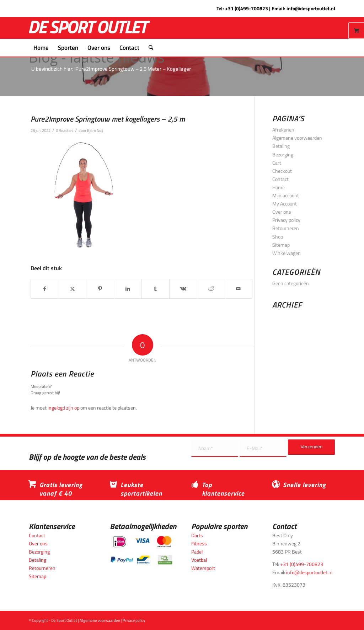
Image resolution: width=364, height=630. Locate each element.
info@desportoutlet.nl (311, 8)
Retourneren (286, 228)
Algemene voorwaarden (297, 138)
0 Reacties (65, 130)
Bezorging (283, 154)
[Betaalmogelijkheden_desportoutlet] (141, 550)
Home (279, 187)
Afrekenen (283, 130)
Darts (197, 535)
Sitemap (281, 245)
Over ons (282, 212)
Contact (280, 179)
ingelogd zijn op (63, 408)
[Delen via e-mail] (239, 289)
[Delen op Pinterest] (100, 289)
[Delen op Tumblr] (156, 289)
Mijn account (286, 195)
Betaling (281, 146)
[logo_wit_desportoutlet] (89, 28)
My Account (285, 204)
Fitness (199, 543)
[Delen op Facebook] (45, 289)
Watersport (203, 568)
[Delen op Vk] (183, 289)
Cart (277, 163)
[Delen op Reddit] (211, 289)
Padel (197, 552)
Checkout (282, 171)
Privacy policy (286, 220)
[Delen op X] (73, 289)
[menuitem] (41, 48)
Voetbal (199, 560)
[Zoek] (149, 48)
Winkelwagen (287, 253)
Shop (278, 237)
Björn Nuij (95, 130)
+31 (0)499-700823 (247, 8)
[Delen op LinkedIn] (128, 289)
